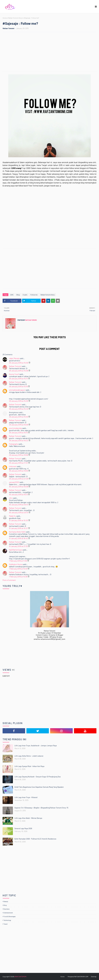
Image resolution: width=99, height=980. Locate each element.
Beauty (6, 901)
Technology (7, 920)
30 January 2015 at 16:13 (19, 494)
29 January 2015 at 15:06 (19, 371)
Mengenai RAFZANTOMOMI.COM (78, 977)
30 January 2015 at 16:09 (19, 487)
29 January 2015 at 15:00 (19, 363)
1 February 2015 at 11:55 (18, 561)
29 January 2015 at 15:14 (19, 379)
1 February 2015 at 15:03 (18, 569)
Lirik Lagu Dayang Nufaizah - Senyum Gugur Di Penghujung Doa (38, 777)
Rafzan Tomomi (8, 28)
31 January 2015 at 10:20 (19, 520)
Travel (5, 924)
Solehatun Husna (16, 564)
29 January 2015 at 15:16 (19, 386)
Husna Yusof (14, 374)
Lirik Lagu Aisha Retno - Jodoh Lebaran (29, 756)
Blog (18, 295)
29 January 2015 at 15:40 (19, 409)
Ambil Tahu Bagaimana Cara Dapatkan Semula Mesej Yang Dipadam (39, 787)
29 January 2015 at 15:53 (19, 417)
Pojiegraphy (14, 444)
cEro (11, 498)
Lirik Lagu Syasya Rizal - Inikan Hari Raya (29, 766)
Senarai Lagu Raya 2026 (23, 828)
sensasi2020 (14, 482)
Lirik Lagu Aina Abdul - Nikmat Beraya (28, 818)
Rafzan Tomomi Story (15, 18)
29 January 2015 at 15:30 (19, 401)
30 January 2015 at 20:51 (19, 512)
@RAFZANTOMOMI (20, 977)
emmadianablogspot (17, 390)
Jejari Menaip (14, 358)
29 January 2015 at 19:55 (19, 471)
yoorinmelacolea (15, 428)
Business (7, 909)
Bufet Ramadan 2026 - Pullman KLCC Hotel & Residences (35, 839)
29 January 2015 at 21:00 (19, 479)
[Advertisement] (51, 52)
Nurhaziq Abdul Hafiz (17, 532)
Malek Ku (13, 516)
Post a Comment (9, 580)
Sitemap (94, 977)
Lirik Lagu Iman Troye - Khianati (26, 797)
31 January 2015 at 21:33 (19, 546)
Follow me (34, 295)
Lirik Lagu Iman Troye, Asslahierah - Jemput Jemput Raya (36, 746)
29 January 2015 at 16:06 (19, 425)
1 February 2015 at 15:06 (18, 577)
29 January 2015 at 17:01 (19, 463)
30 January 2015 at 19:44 (19, 505)
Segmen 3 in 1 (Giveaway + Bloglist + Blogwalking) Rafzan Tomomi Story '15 (41, 808)
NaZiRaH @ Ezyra (16, 550)
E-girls (25, 295)
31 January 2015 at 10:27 (19, 528)
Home (5, 18)
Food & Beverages (10, 916)
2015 (12, 295)
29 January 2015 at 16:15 (19, 433)
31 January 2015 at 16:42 (19, 538)
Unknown (13, 466)
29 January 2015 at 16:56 (19, 455)
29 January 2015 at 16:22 (19, 440)
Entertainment (8, 913)
